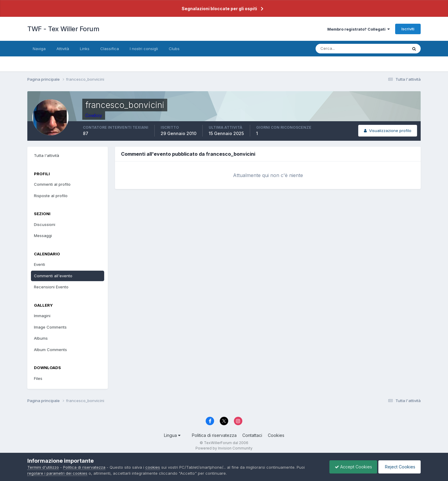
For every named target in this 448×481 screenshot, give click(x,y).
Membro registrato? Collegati (359, 29)
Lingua (172, 435)
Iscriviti (408, 29)
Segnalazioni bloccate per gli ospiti (219, 9)
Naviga (39, 49)
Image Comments (50, 327)
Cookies (276, 435)
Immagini (42, 316)
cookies (153, 467)
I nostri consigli (144, 49)
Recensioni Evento (51, 287)
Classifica (110, 49)
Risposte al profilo (51, 196)
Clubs (174, 49)
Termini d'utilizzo (43, 467)
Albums (41, 338)
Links (85, 49)
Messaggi (43, 236)
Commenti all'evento (53, 276)
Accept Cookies (350, 467)
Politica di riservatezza (214, 435)
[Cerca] (342, 49)
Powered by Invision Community (224, 448)
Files (38, 378)
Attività (63, 49)
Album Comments (50, 350)
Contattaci (252, 435)
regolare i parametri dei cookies (57, 473)
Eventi (39, 264)
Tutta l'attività (47, 155)
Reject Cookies (399, 467)
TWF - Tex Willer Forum (63, 29)
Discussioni (45, 224)
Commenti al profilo (52, 184)
